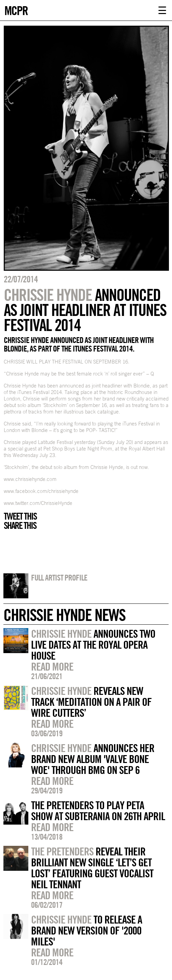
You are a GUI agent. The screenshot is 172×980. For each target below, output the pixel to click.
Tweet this (20, 516)
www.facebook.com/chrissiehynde (41, 491)
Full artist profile (59, 577)
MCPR (16, 10)
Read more (52, 666)
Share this (20, 525)
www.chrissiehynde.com (30, 479)
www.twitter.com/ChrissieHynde (38, 503)
